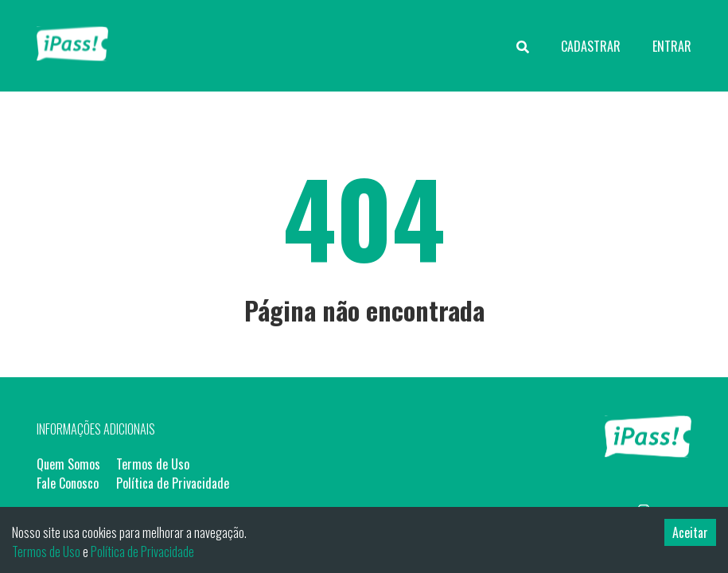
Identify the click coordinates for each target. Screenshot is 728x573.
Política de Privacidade (173, 483)
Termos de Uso (153, 464)
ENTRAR (672, 46)
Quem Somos (68, 464)
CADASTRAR (591, 46)
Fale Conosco (68, 483)
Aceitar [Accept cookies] (690, 532)
